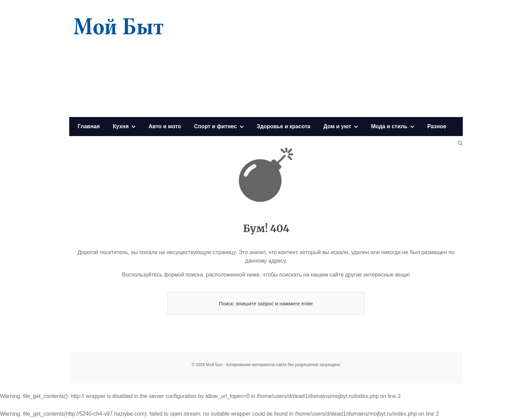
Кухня (121, 126)
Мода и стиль (389, 126)
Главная (89, 126)
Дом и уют (337, 126)
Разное (437, 126)
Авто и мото (165, 126)
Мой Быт (118, 27)
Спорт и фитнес (215, 126)
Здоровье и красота (283, 126)
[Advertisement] (339, 59)
